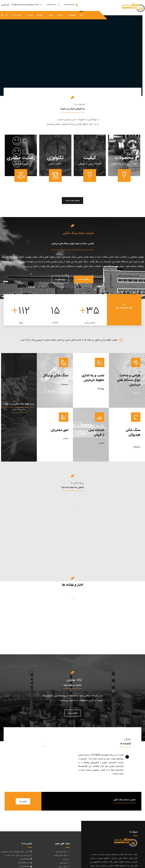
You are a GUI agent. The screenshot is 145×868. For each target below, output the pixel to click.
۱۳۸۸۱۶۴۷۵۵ (26, 859)
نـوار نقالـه (65, 863)
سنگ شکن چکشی (62, 855)
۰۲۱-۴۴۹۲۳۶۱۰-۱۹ (25, 863)
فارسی (5, 5)
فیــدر (66, 859)
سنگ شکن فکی (63, 852)
